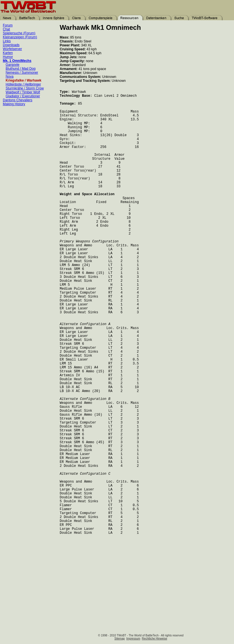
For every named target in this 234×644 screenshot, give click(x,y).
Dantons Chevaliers (18, 100)
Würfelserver (12, 48)
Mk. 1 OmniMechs (17, 60)
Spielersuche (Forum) (19, 33)
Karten (8, 52)
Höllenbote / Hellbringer (23, 84)
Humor (8, 56)
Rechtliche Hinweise (155, 639)
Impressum (133, 639)
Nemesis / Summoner (22, 72)
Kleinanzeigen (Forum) (20, 37)
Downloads (11, 44)
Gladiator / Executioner (23, 96)
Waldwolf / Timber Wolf (23, 92)
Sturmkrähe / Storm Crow (25, 88)
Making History (14, 103)
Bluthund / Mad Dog (21, 68)
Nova (10, 76)
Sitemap (120, 639)
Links (7, 40)
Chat (6, 29)
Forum (8, 25)
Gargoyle (13, 64)
